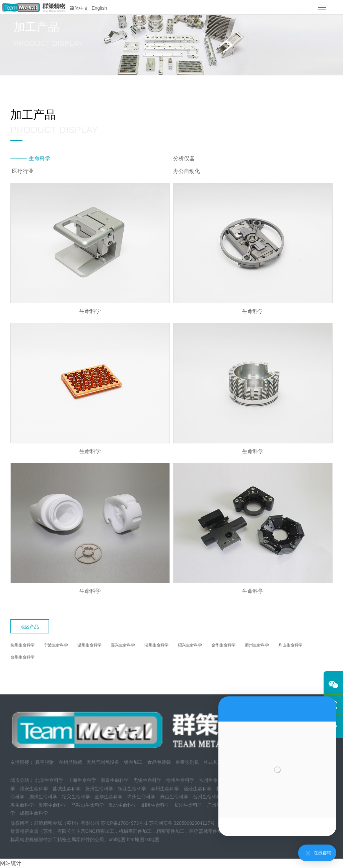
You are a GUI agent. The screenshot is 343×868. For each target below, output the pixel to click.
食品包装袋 (159, 762)
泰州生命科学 (165, 789)
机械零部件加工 (135, 831)
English (99, 8)
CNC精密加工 (100, 831)
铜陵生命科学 (155, 805)
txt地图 (153, 840)
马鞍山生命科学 (88, 805)
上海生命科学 (82, 780)
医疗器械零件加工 (208, 831)
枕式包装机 (215, 762)
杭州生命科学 (22, 645)
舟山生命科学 (290, 645)
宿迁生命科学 (198, 789)
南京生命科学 (115, 780)
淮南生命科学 (53, 805)
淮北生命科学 (123, 805)
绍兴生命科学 (190, 645)
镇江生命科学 (132, 789)
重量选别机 (187, 762)
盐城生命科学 (67, 789)
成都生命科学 (34, 813)
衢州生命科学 (257, 645)
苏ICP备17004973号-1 (124, 823)
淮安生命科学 (34, 789)
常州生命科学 (213, 780)
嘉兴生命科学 (123, 645)
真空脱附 (45, 762)
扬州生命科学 (99, 789)
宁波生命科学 (56, 645)
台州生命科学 (22, 657)
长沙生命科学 (188, 805)
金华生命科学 (223, 645)
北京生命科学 (49, 780)
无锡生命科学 (147, 780)
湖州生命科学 (156, 645)
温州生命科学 (89, 645)
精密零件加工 (170, 831)
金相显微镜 (70, 762)
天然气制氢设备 (103, 762)
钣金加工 (133, 762)
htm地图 (135, 840)
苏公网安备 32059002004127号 (182, 823)
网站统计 (11, 863)
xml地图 (117, 840)
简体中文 (79, 8)
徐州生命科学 (180, 780)
